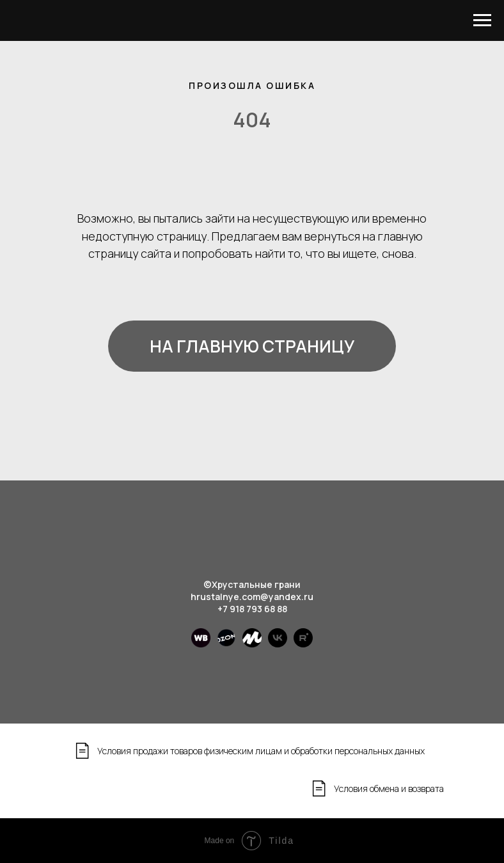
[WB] (201, 644)
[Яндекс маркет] (252, 644)
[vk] (278, 644)
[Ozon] (226, 644)
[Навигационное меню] (482, 20)
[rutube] (303, 644)
